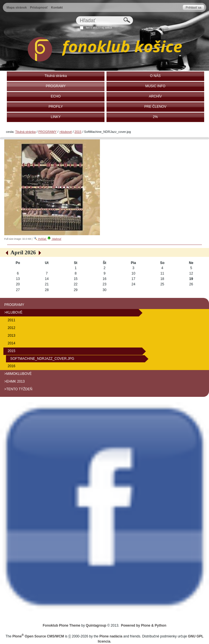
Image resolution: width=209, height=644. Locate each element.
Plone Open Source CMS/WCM (38, 636)
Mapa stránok (17, 7)
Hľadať (76, 16)
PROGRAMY (48, 132)
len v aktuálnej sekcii (99, 28)
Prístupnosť (39, 7)
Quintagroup (96, 625)
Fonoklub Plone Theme (62, 625)
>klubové (65, 132)
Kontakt (57, 7)
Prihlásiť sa (193, 7)
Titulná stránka (25, 132)
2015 (78, 132)
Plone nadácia (111, 636)
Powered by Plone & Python (144, 625)
